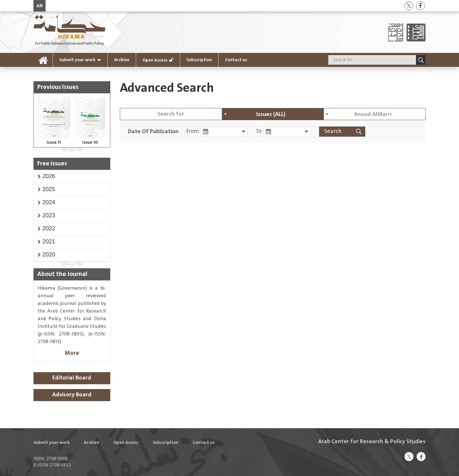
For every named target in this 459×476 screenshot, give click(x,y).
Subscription (199, 60)
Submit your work (77, 60)
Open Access (155, 60)
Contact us (236, 60)
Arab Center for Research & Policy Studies (372, 442)
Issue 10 (90, 142)
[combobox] (273, 114)
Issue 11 (54, 142)
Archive (122, 60)
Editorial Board (72, 378)
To (258, 131)
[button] (49, 176)
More (72, 353)
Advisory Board (72, 395)
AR (40, 6)
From (193, 131)
